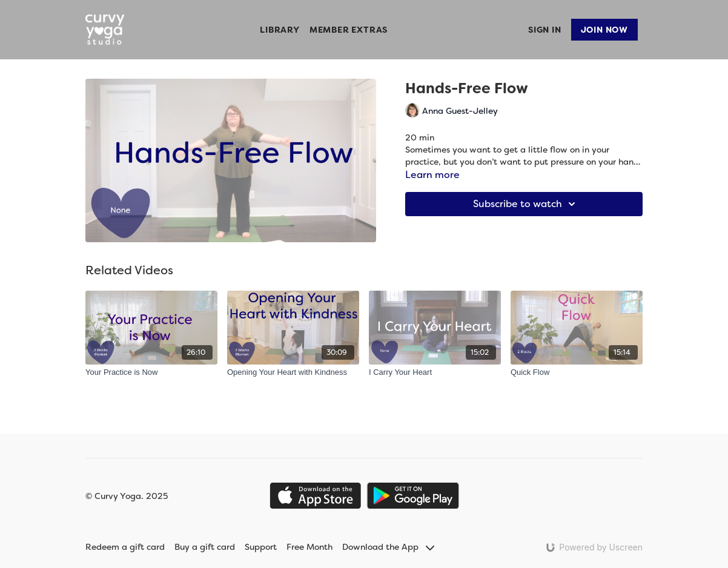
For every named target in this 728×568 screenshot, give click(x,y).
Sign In (545, 30)
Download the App (388, 547)
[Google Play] (413, 496)
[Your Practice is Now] (151, 372)
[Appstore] (315, 496)
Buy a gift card (205, 547)
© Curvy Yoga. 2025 (127, 496)
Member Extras (349, 30)
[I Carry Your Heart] (435, 372)
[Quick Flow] (577, 372)
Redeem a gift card (125, 547)
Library (280, 30)
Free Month (309, 547)
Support (261, 547)
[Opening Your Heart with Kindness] (293, 372)
